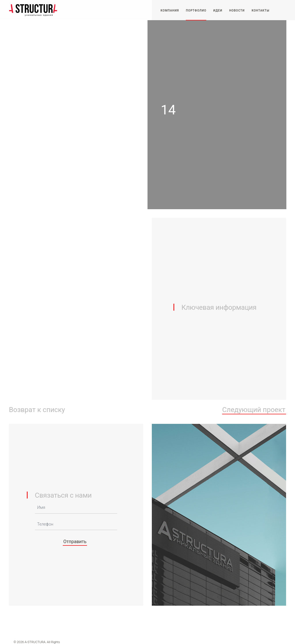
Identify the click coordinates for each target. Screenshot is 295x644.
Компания (170, 11)
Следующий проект (254, 410)
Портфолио (196, 11)
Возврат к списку (37, 410)
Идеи (218, 11)
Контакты (260, 11)
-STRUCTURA (33, 10)
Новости (237, 11)
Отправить (75, 542)
